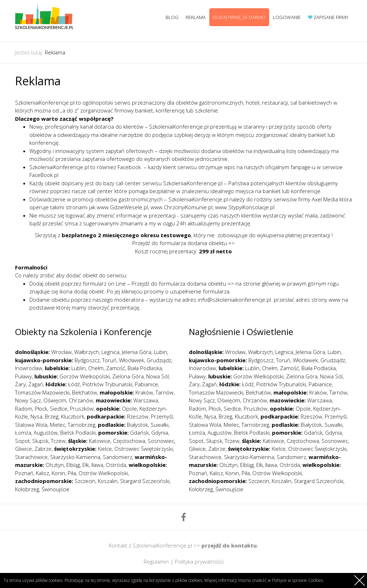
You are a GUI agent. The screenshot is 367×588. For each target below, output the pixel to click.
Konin (58, 473)
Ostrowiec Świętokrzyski (144, 449)
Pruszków (82, 408)
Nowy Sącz (28, 400)
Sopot (22, 441)
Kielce (105, 449)
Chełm (96, 368)
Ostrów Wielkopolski (103, 473)
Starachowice (31, 457)
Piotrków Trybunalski (107, 384)
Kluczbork (73, 416)
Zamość (116, 368)
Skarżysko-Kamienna (75, 457)
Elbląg (73, 465)
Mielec (58, 425)
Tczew (58, 441)
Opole (129, 408)
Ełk (86, 465)
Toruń (109, 360)
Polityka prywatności (199, 561)
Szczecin (85, 481)
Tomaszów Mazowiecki (42, 392)
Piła (72, 473)
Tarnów (165, 392)
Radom (24, 408)
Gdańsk (139, 432)
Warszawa (146, 400)
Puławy (23, 376)
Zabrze (43, 449)
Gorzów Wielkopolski (85, 376)
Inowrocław (29, 368)
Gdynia (160, 432)
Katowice (100, 441)
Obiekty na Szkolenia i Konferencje (83, 332)
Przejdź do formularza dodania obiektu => (183, 243)
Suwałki (159, 425)
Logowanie (287, 17)
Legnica (110, 352)
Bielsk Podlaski (78, 432)
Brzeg (52, 416)
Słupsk (40, 441)
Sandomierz (118, 457)
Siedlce (59, 408)
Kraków (144, 392)
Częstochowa (129, 441)
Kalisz (42, 473)
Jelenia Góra (137, 352)
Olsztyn (55, 465)
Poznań (24, 473)
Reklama (196, 17)
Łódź (74, 384)
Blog (172, 17)
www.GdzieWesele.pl (122, 207)
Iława (97, 465)
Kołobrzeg (27, 489)
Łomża (23, 432)
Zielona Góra (128, 376)
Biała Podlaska (145, 368)
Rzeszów (138, 416)
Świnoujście (56, 489)
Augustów (46, 432)
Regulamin (156, 561)
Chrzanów (81, 400)
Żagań (36, 384)
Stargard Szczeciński (145, 481)
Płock (41, 408)
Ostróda (116, 465)
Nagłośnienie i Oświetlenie (241, 332)
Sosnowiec (161, 441)
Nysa (36, 416)
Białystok (137, 425)
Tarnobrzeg (82, 425)
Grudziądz (159, 360)
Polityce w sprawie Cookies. (298, 580)
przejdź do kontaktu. (230, 545)
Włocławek (132, 360)
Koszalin (108, 481)
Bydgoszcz (87, 360)
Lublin (78, 368)
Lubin (160, 352)
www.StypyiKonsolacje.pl (245, 207)
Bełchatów (85, 392)
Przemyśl (162, 416)
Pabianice (146, 384)
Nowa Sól (158, 376)
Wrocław (61, 352)
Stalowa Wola (31, 425)
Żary (20, 384)
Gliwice (23, 449)
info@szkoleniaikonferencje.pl (234, 300)
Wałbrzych (87, 352)
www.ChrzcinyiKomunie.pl (182, 207)
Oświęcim (55, 400)
